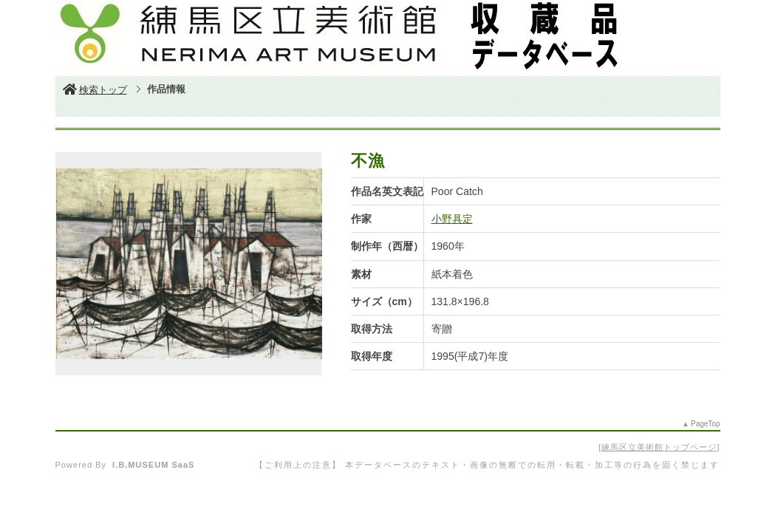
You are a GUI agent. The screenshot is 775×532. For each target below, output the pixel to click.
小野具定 (452, 219)
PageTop (705, 424)
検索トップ (95, 90)
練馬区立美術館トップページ (659, 447)
